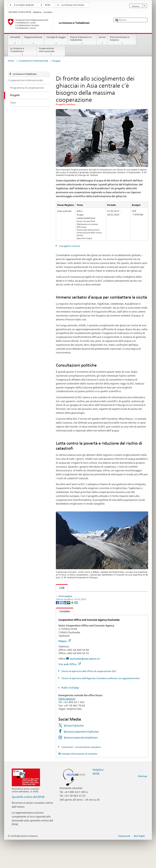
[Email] (76, 631)
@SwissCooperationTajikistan (81, 760)
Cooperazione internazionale (51, 51)
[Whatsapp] (73, 631)
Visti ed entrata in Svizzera (122, 40)
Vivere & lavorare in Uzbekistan (82, 40)
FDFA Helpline (67, 727)
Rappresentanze (33, 40)
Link (60, 588)
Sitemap (142, 804)
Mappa (65, 669)
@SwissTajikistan (74, 754)
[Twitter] (61, 631)
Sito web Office (70, 692)
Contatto (63, 640)
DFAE (48, 5)
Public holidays (70, 716)
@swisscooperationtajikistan (81, 766)
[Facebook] (58, 631)
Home (11, 61)
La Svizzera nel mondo (73, 5)
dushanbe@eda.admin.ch (85, 687)
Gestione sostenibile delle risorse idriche (82, 607)
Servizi (102, 40)
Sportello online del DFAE (28, 825)
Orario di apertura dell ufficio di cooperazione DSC (89, 699)
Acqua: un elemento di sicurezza (78, 613)
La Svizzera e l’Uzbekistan (22, 51)
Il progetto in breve (69, 246)
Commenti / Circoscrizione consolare (81, 775)
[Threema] (69, 631)
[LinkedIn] (65, 631)
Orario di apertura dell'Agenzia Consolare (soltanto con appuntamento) (100, 707)
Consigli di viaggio (56, 40)
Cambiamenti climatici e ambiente (79, 601)
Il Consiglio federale (24, 5)
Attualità (15, 40)
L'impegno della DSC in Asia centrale (80, 595)
